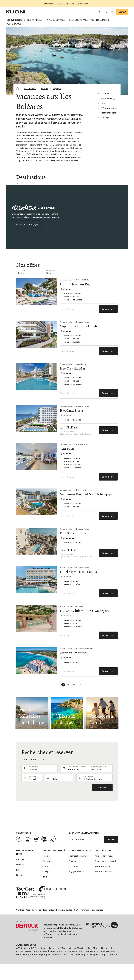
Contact (122, 12)
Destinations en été (54, 850)
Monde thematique (80, 850)
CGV (76, 910)
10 (68, 685)
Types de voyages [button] (56, 20)
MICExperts (22, 954)
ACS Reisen (21, 948)
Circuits (72, 861)
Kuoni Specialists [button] (100, 20)
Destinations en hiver (25, 852)
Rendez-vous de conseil (105, 861)
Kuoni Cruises (56, 951)
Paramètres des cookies (92, 910)
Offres (104, 103)
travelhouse (111, 954)
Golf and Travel (76, 948)
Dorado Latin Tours (58, 948)
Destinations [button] (35, 20)
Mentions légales (64, 910)
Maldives (20, 864)
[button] (106, 12)
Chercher (102, 787)
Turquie (46, 856)
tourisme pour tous (94, 954)
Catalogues (106, 117)
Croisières (73, 866)
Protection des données (43, 910)
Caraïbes (20, 859)
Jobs (28, 910)
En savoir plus (108, 309)
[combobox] (43, 768)
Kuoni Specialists (102, 866)
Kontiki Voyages (24, 951)
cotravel (43, 948)
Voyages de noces (76, 871)
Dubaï (19, 875)
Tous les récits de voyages (27, 224)
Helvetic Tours (92, 948)
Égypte (19, 870)
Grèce (45, 866)
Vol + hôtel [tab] (30, 759)
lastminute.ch (92, 951)
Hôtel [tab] (44, 759)
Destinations (30, 89)
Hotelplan (106, 948)
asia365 (33, 948)
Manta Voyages (108, 951)
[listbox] (29, 273)
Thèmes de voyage (109, 108)
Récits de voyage (78, 20)
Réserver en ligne (16, 20)
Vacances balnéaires (78, 856)
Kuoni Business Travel (105, 871)
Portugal (46, 861)
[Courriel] (88, 840)
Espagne (57, 89)
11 (74, 685)
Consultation (15, 24)
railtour (80, 954)
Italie (45, 877)
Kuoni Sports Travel (74, 951)
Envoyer (111, 840)
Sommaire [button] (103, 93)
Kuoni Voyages (40, 951)
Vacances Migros (38, 954)
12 (80, 685)
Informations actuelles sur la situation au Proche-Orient (66, 3)
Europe (44, 89)
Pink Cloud (69, 954)
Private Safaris (54, 954)
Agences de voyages (104, 856)
